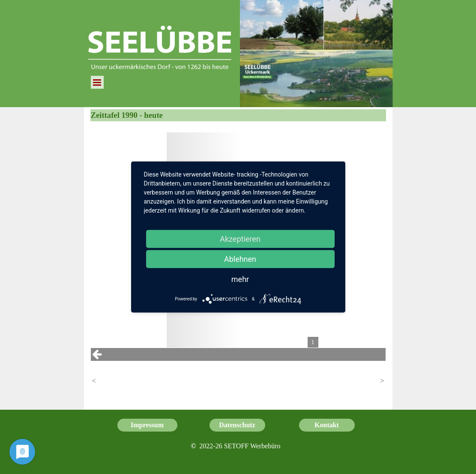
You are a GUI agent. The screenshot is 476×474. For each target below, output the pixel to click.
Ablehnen (240, 259)
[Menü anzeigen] (97, 82)
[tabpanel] (235, 446)
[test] (147, 425)
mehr (240, 279)
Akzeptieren (240, 239)
